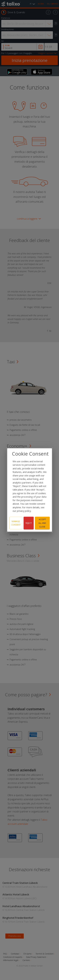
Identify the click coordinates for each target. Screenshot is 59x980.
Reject (29, 523)
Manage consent (16, 523)
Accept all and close (42, 523)
